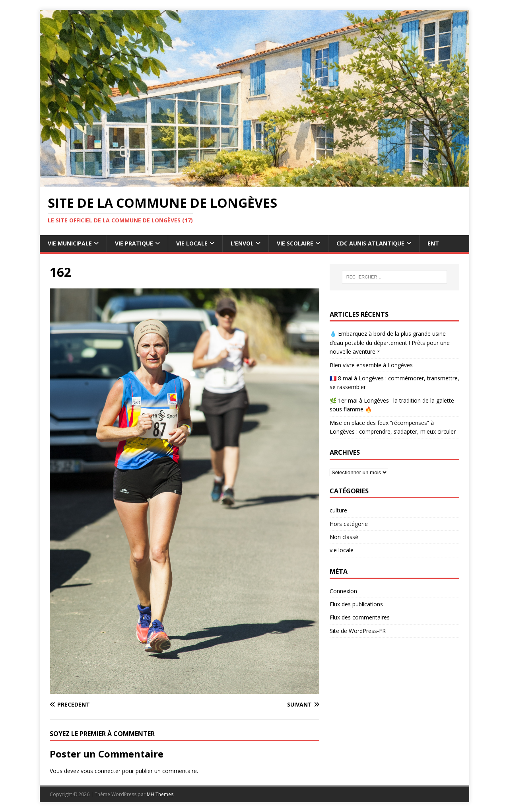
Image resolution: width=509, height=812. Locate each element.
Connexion (343, 591)
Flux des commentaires (360, 617)
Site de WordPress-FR (358, 631)
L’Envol (242, 243)
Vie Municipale (70, 243)
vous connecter (101, 771)
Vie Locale (192, 243)
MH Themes (160, 794)
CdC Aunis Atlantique (370, 243)
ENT (433, 243)
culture (338, 510)
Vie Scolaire (295, 243)
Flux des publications (356, 604)
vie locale (342, 550)
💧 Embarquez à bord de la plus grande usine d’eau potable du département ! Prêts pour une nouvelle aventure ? (390, 343)
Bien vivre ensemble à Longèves (371, 365)
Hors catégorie (349, 524)
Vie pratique (134, 243)
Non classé (344, 537)
